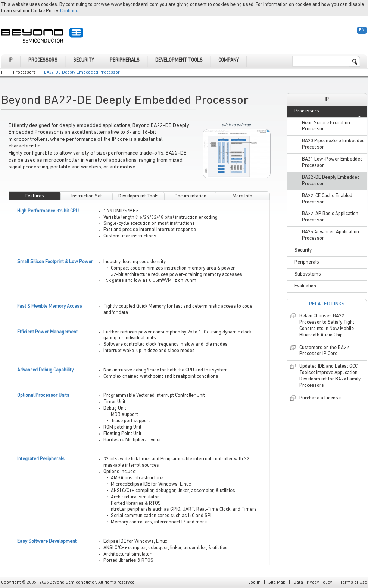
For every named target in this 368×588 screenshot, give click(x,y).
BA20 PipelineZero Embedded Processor (333, 144)
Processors (24, 72)
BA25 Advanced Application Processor (330, 235)
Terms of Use (353, 582)
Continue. (70, 11)
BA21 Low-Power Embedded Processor (332, 162)
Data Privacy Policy (313, 582)
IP (3, 72)
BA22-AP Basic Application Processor (330, 217)
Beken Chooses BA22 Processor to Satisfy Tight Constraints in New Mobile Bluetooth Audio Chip (327, 326)
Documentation (191, 196)
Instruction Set (87, 196)
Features (35, 196)
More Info (242, 196)
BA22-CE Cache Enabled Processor (327, 199)
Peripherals (307, 262)
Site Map (277, 582)
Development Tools (138, 196)
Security (303, 250)
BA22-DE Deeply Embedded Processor (82, 72)
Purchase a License (320, 398)
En (362, 30)
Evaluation (305, 286)
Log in (255, 582)
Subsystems (308, 274)
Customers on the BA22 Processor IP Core (324, 351)
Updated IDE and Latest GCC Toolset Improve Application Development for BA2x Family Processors (330, 376)
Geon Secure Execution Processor (326, 126)
